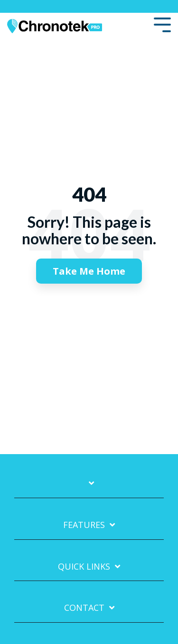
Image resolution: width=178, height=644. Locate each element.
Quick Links (84, 567)
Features (84, 525)
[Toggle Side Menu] (162, 24)
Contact (84, 608)
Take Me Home (89, 271)
